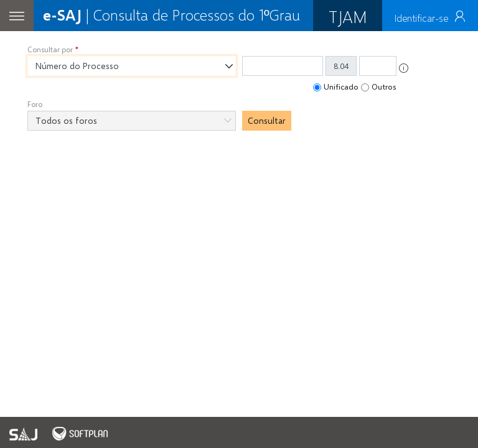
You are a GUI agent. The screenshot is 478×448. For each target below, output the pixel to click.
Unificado (341, 86)
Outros (384, 86)
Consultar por (50, 49)
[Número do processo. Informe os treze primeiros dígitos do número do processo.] (283, 66)
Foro (35, 104)
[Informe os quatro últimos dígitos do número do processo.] (378, 66)
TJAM (348, 16)
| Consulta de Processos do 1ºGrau (171, 15)
